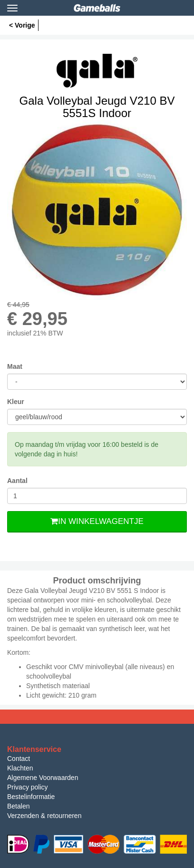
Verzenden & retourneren (44, 816)
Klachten (20, 768)
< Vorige (22, 25)
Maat (15, 366)
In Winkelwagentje (97, 521)
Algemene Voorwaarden (43, 778)
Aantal (17, 481)
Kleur (16, 402)
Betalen (18, 806)
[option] (97, 210)
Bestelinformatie (31, 797)
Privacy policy (28, 787)
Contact (19, 759)
